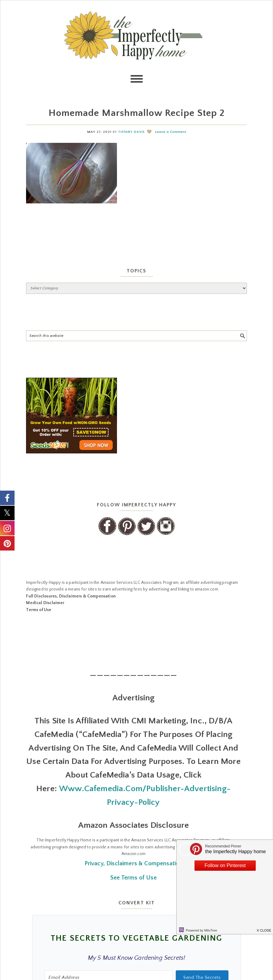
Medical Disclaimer (45, 603)
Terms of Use (39, 610)
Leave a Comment (171, 132)
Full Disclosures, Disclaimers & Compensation (71, 596)
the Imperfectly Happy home (137, 35)
